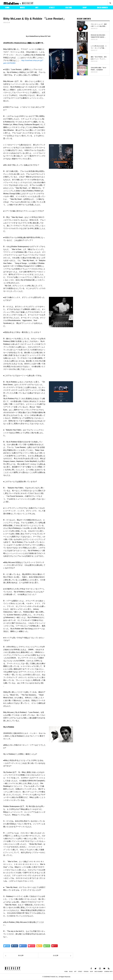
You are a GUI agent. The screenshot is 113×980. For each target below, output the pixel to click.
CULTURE (69, 8)
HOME (7, 8)
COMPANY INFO (108, 972)
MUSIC (22, 8)
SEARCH (110, 3)
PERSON (86, 972)
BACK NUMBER (102, 8)
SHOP (85, 8)
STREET (52, 8)
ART (37, 8)
